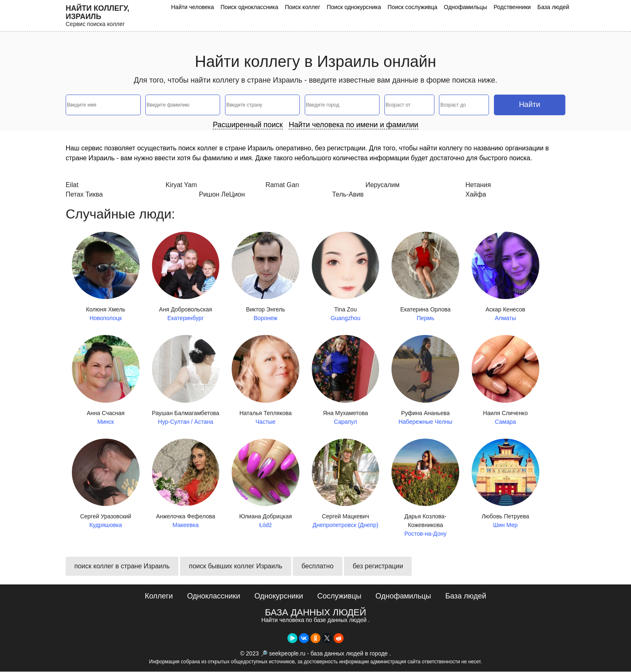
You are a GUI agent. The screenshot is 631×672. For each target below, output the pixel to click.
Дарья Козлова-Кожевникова (425, 489)
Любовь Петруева (505, 484)
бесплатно (318, 566)
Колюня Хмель (106, 277)
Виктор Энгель (266, 277)
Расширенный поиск (248, 125)
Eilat (72, 185)
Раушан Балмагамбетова (186, 381)
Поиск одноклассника (253, 7)
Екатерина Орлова (425, 277)
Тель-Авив (348, 195)
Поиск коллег (306, 7)
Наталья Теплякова (266, 381)
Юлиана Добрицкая (266, 484)
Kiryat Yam (181, 185)
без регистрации (378, 566)
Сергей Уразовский (106, 484)
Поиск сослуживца (415, 7)
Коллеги (159, 596)
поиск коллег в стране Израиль (122, 566)
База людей (554, 7)
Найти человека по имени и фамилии (353, 125)
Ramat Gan (282, 185)
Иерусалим (383, 185)
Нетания (478, 185)
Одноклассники (214, 596)
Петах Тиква (84, 195)
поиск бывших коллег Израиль (235, 566)
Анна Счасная (106, 381)
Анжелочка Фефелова (186, 484)
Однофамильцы (467, 7)
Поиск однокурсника (357, 7)
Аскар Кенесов (505, 277)
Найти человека (197, 7)
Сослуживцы (339, 596)
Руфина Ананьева (425, 381)
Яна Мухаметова (346, 381)
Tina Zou (346, 277)
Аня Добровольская (186, 277)
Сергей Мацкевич (346, 484)
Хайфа (476, 195)
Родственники (513, 7)
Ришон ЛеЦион (222, 195)
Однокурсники (279, 596)
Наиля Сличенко (505, 381)
